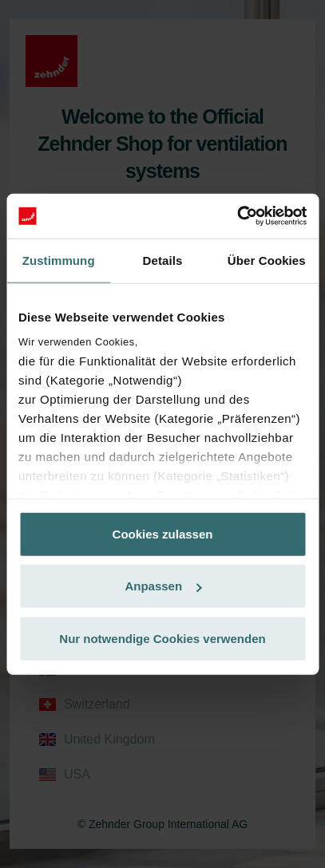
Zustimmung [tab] (59, 260)
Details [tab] (163, 260)
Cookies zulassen (163, 533)
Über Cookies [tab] (267, 260)
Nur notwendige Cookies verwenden (162, 638)
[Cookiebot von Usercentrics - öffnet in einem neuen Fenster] (237, 216)
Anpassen (163, 586)
